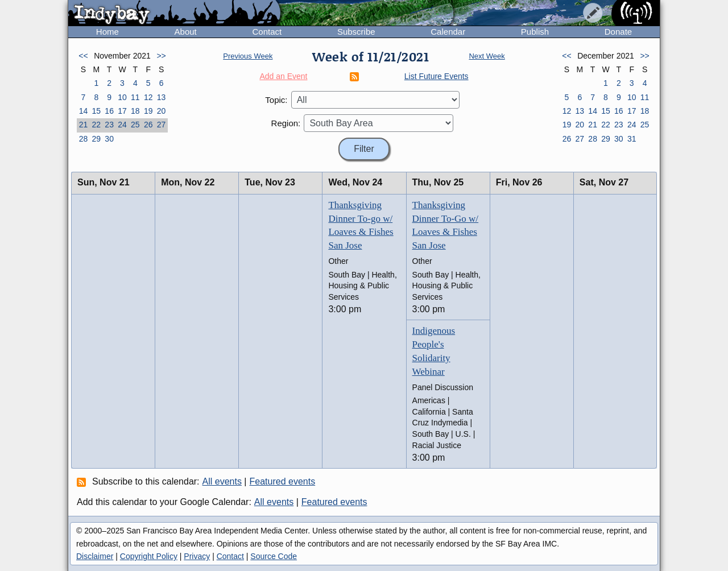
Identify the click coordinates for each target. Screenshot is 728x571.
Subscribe (356, 32)
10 (122, 97)
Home (107, 32)
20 (162, 111)
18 (135, 111)
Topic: (276, 100)
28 (84, 139)
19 (148, 111)
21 (84, 125)
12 (148, 97)
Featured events (283, 481)
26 (148, 125)
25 (135, 125)
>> (161, 56)
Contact (267, 32)
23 (109, 125)
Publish (535, 32)
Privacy (197, 556)
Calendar (448, 32)
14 (84, 111)
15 (96, 111)
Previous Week (248, 56)
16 (109, 111)
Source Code (274, 556)
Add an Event (283, 76)
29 (96, 139)
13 (162, 97)
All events (222, 481)
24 (122, 125)
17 (122, 111)
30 (109, 139)
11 (135, 97)
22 (96, 125)
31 (632, 139)
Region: (286, 123)
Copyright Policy (149, 556)
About (186, 32)
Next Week (487, 56)
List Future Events (437, 76)
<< (83, 56)
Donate (618, 32)
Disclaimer (95, 556)
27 (162, 125)
